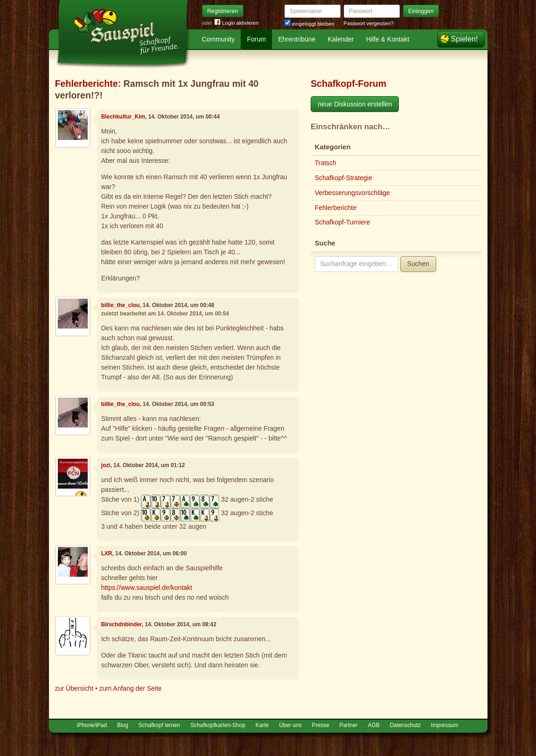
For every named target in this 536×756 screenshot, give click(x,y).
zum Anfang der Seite (131, 688)
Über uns (290, 725)
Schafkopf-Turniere (343, 222)
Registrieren (223, 11)
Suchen (418, 264)
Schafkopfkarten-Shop (218, 725)
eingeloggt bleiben (310, 24)
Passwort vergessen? (369, 23)
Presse (321, 725)
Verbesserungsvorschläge (352, 193)
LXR (107, 553)
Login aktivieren (237, 23)
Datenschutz (405, 725)
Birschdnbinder (122, 624)
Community (219, 39)
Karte (262, 725)
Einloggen (421, 11)
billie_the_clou (121, 305)
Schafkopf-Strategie (344, 178)
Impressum (445, 725)
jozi (106, 465)
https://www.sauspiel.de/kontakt (147, 588)
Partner (349, 725)
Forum (257, 39)
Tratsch (326, 163)
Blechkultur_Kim (123, 117)
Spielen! (465, 39)
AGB (374, 725)
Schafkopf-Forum (348, 84)
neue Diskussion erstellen (355, 104)
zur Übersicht (74, 688)
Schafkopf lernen (159, 725)
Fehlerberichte (87, 84)
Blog (123, 725)
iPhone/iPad (92, 725)
